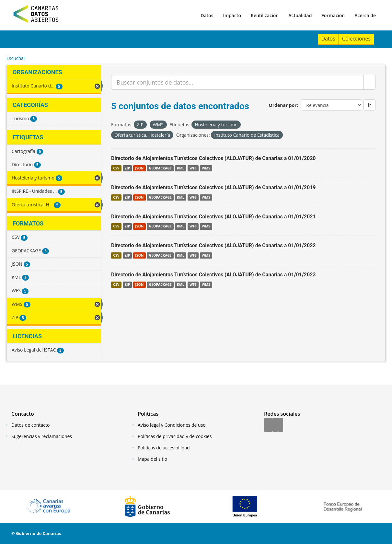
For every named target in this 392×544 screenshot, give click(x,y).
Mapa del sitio (152, 459)
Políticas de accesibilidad (164, 448)
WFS (193, 168)
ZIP (127, 168)
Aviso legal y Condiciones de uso (172, 425)
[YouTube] (281, 425)
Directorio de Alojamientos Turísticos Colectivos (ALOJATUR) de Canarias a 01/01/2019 (213, 187)
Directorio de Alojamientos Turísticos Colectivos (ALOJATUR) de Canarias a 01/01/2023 (213, 275)
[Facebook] (268, 425)
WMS (206, 168)
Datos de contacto (30, 425)
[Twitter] (275, 425)
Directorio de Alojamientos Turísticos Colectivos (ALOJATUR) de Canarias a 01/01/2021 (213, 217)
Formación (333, 15)
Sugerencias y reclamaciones (42, 436)
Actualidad (300, 15)
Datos (207, 15)
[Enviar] (369, 82)
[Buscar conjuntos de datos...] (237, 82)
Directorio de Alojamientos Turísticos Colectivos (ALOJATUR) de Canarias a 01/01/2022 (213, 245)
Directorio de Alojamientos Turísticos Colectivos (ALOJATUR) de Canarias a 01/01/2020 (213, 158)
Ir (369, 105)
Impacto (232, 15)
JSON (139, 168)
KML (181, 168)
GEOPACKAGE (160, 168)
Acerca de (365, 15)
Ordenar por (283, 105)
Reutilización (265, 15)
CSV (116, 168)
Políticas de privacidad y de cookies (175, 436)
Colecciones (356, 39)
